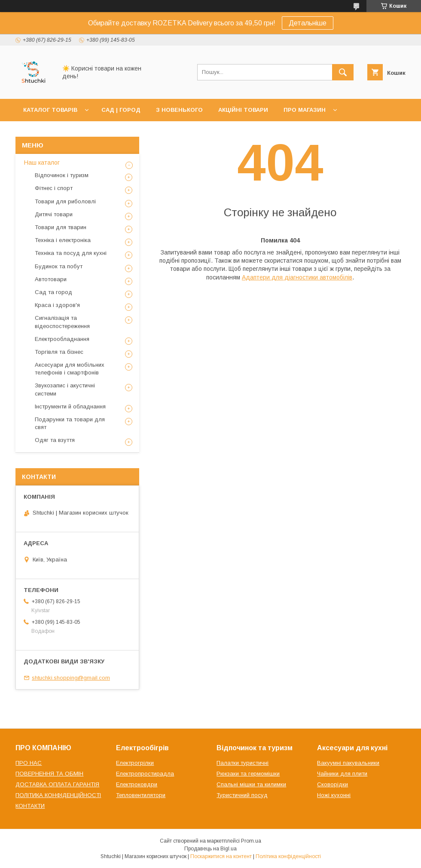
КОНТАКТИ (30, 806)
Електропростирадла (145, 774)
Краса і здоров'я (57, 305)
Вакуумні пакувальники (348, 763)
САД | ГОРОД (121, 110)
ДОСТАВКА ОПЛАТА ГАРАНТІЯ (57, 784)
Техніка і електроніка (63, 240)
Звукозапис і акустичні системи (65, 389)
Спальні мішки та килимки (251, 784)
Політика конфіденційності (288, 856)
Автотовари (51, 279)
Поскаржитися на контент (221, 856)
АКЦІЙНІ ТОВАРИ (243, 110)
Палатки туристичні (243, 763)
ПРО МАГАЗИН (305, 110)
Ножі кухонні (334, 795)
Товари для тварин (61, 227)
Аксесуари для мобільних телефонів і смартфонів (70, 369)
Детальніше (308, 23)
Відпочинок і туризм (62, 175)
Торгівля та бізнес (59, 352)
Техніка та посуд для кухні (71, 253)
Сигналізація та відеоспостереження (62, 322)
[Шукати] (343, 72)
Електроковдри (137, 784)
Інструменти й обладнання (70, 406)
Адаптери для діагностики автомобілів (297, 277)
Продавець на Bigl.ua (210, 849)
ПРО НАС (29, 763)
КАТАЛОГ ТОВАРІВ (50, 110)
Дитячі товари (54, 214)
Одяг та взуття (55, 440)
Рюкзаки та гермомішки (248, 774)
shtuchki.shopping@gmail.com (71, 678)
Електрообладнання (62, 339)
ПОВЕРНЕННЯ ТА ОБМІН (49, 774)
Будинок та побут (59, 266)
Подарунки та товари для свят (70, 423)
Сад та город (53, 292)
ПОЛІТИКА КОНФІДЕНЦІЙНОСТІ (58, 795)
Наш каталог (42, 163)
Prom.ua (251, 841)
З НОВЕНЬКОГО (179, 110)
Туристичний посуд (242, 795)
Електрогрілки (135, 763)
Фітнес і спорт (54, 188)
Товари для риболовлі (65, 201)
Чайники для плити (342, 774)
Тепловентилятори (141, 795)
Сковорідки (333, 784)
